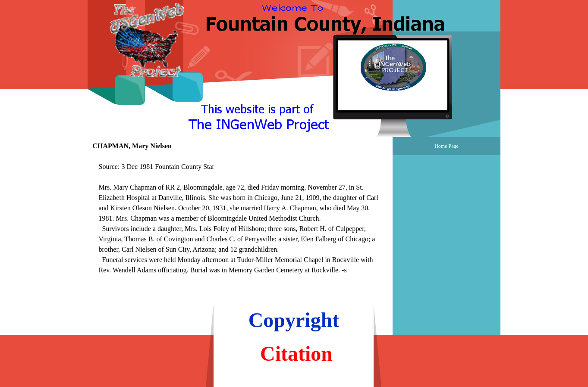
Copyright (294, 320)
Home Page (447, 146)
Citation (296, 354)
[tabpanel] (240, 224)
